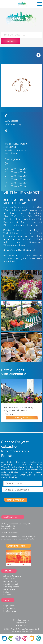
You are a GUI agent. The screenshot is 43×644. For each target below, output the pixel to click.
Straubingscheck (11, 584)
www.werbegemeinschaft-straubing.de (17, 539)
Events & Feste (10, 608)
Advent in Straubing (12, 576)
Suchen (10, 41)
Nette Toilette (9, 589)
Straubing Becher (11, 587)
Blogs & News (9, 606)
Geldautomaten (10, 581)
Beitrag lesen (22, 418)
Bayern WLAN (9, 579)
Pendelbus (8, 595)
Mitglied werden (10, 611)
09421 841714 (13, 533)
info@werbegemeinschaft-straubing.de (18, 537)
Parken (6, 592)
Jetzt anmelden (15, 500)
